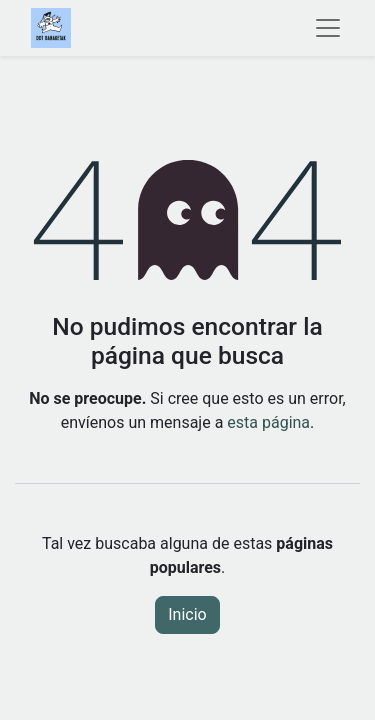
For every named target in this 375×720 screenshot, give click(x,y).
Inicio (187, 614)
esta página (268, 422)
